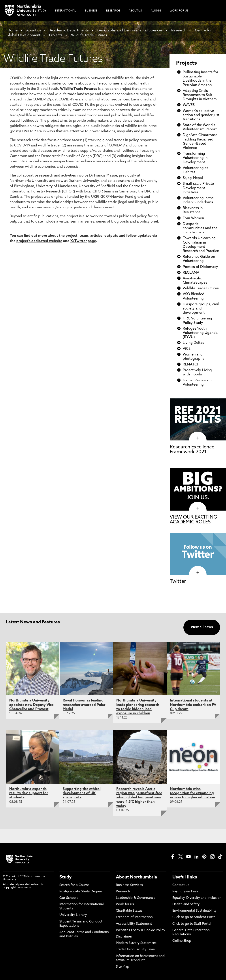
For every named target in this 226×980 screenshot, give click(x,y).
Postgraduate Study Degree (81, 892)
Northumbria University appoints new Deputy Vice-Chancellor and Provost (32, 705)
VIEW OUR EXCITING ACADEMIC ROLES (193, 520)
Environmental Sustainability (194, 911)
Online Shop (182, 941)
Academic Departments (69, 31)
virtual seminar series (77, 222)
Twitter (178, 581)
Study (65, 877)
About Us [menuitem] (135, 11)
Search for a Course (74, 885)
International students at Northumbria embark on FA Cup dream (193, 705)
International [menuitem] (66, 11)
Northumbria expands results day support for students (29, 793)
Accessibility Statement (134, 924)
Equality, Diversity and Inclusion (197, 898)
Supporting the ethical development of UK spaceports (82, 793)
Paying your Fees (185, 892)
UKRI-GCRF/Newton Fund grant (117, 197)
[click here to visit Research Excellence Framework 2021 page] (198, 438)
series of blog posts (113, 222)
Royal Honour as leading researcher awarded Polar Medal (84, 705)
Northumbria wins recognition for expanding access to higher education (193, 793)
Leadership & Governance (136, 898)
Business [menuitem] (91, 11)
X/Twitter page (83, 241)
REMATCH (191, 365)
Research (179, 31)
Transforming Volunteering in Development (195, 158)
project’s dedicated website (39, 241)
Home (13, 31)
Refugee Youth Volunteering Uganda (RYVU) (200, 333)
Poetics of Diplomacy (200, 267)
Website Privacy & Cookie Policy (140, 930)
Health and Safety (186, 904)
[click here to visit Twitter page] (198, 573)
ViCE (187, 349)
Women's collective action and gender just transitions (201, 115)
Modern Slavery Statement (136, 943)
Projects (56, 35)
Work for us (125, 904)
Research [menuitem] (113, 11)
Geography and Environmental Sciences (130, 31)
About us (34, 31)
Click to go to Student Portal (194, 917)
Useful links (185, 877)
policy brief (149, 222)
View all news (202, 627)
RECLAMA (191, 273)
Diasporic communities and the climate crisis (200, 228)
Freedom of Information (134, 917)
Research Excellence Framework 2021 (192, 450)
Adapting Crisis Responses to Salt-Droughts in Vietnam (200, 95)
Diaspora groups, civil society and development (201, 309)
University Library (73, 915)
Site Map (122, 967)
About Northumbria (137, 877)
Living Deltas (193, 343)
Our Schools (69, 898)
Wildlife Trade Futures (89, 35)
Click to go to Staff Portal (192, 924)
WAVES (189, 105)
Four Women (193, 218)
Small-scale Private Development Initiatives (198, 188)
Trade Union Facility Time (135, 950)
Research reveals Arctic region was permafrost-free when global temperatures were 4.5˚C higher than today (139, 798)
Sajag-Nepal (193, 178)
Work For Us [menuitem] (179, 11)
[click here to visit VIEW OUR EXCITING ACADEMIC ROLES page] (198, 508)
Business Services (129, 885)
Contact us (181, 885)
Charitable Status (129, 911)
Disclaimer (124, 937)
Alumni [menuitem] (156, 11)
